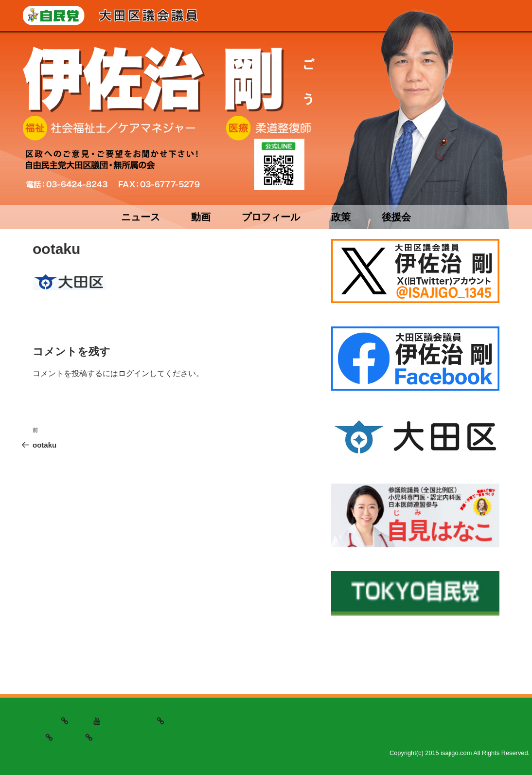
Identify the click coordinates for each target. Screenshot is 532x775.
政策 (341, 217)
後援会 (396, 217)
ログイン (134, 373)
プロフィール (271, 217)
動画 (201, 217)
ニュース (141, 217)
